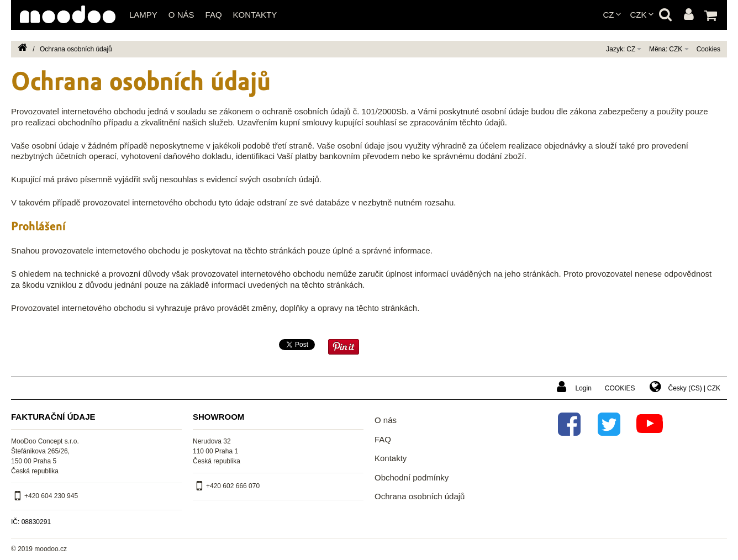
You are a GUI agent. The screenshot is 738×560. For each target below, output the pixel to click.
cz (609, 15)
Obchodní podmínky (412, 477)
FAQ (214, 15)
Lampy (143, 15)
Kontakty (255, 15)
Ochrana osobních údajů (420, 496)
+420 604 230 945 (51, 496)
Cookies (708, 49)
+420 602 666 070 (233, 486)
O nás (181, 15)
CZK (639, 15)
